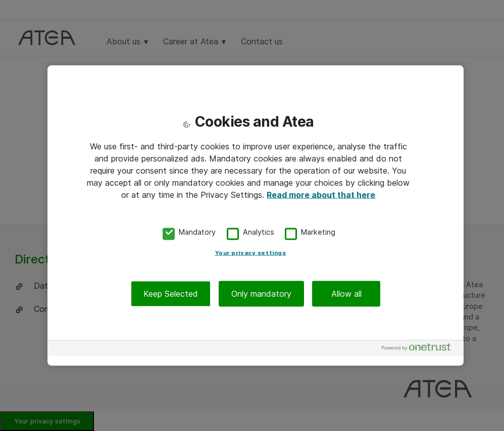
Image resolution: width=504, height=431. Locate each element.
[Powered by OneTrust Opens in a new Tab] (420, 349)
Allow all (346, 293)
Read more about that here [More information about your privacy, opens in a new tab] (321, 195)
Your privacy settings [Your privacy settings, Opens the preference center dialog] (251, 252)
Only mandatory (261, 293)
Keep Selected (171, 293)
